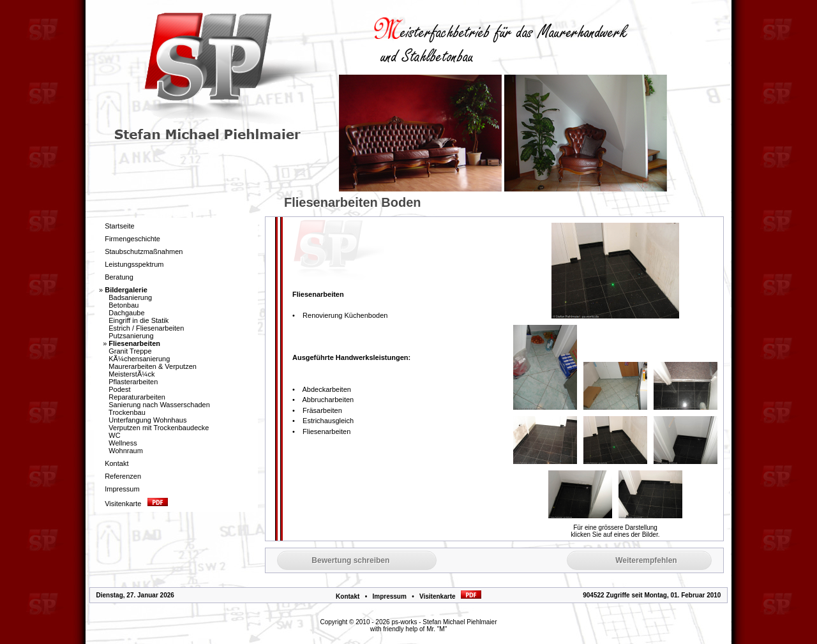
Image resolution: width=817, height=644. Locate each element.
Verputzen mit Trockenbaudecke (159, 428)
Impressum (389, 596)
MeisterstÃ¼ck (131, 374)
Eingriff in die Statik (139, 320)
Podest (119, 389)
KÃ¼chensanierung (139, 359)
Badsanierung (130, 297)
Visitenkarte (450, 596)
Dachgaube (126, 313)
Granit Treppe (130, 351)
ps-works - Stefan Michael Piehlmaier (444, 622)
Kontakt (348, 596)
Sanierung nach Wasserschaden (159, 405)
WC (114, 435)
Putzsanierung (131, 336)
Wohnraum (126, 451)
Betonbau (124, 305)
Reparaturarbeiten (137, 397)
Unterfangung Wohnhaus (147, 420)
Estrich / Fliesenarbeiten (146, 328)
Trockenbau (127, 412)
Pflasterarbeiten (133, 382)
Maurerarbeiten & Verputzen (153, 366)
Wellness (123, 443)
